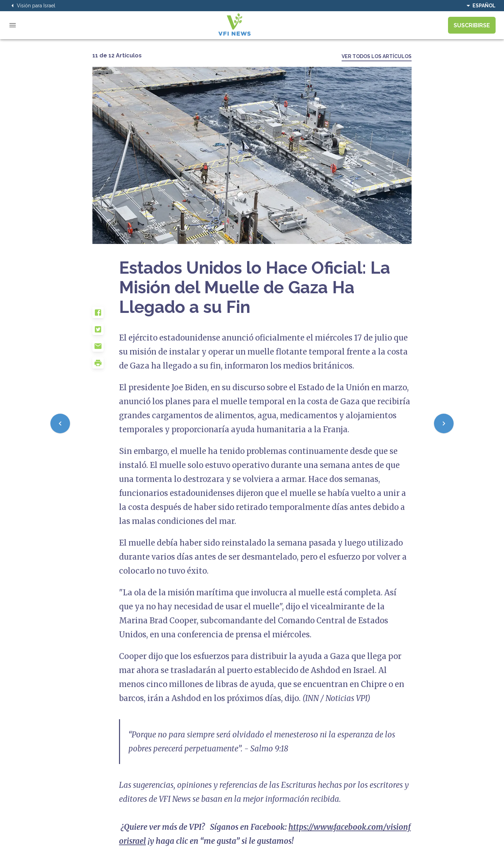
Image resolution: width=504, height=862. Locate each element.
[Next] (444, 423)
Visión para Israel (32, 6)
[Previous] (60, 423)
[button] (106, 315)
